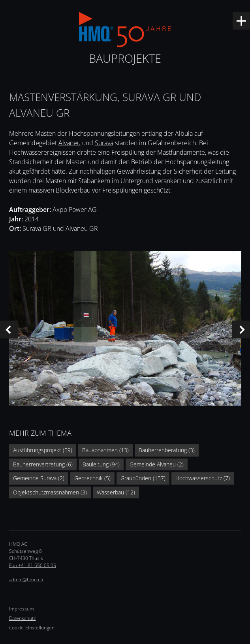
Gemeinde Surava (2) (39, 478)
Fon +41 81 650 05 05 (33, 565)
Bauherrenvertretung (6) (43, 464)
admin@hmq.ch (26, 579)
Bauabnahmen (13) (105, 450)
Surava (104, 143)
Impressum (22, 609)
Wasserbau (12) (116, 492)
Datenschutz (23, 618)
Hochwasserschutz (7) (203, 478)
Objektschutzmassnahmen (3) (50, 492)
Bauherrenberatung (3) (167, 450)
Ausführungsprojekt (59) (43, 450)
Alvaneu (70, 143)
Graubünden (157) (143, 478)
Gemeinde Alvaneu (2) (157, 464)
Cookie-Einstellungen (32, 628)
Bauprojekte (125, 58)
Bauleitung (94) (101, 464)
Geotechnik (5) (92, 478)
